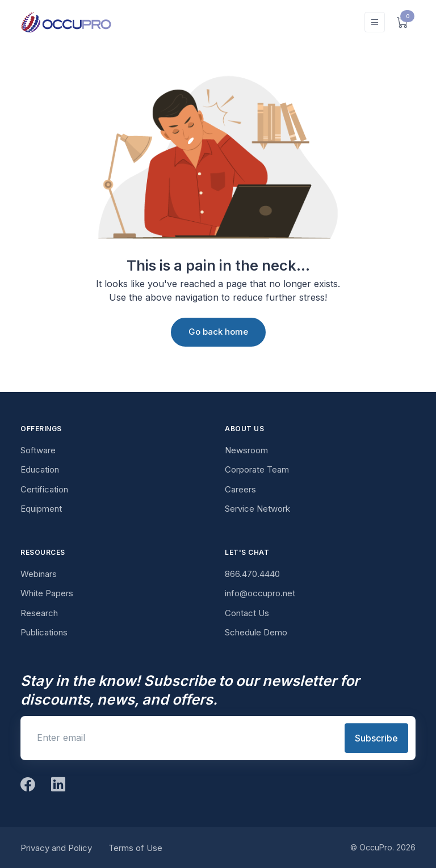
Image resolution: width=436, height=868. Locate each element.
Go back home (218, 332)
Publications (44, 632)
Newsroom (246, 450)
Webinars (39, 574)
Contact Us (247, 613)
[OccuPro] (66, 22)
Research (39, 613)
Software (38, 450)
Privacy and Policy (56, 848)
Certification (44, 489)
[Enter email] (182, 738)
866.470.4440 (252, 574)
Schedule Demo (256, 632)
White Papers (47, 593)
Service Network (257, 509)
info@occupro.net (260, 593)
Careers (240, 489)
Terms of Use (135, 848)
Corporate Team (257, 469)
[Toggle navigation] (375, 22)
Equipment (41, 509)
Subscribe (376, 738)
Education (40, 469)
